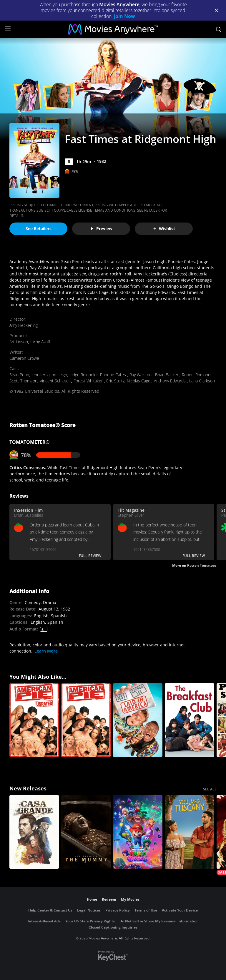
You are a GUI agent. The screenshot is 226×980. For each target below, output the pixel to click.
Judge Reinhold (84, 375)
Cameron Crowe (24, 358)
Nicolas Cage (139, 381)
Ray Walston (141, 375)
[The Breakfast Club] (190, 720)
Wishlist (164, 229)
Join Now (124, 16)
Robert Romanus (198, 375)
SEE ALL (210, 789)
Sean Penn (19, 375)
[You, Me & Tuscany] (190, 832)
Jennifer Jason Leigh (49, 375)
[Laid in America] (138, 720)
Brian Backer (167, 375)
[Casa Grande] (34, 832)
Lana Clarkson (202, 381)
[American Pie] (86, 720)
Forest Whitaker (89, 381)
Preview (101, 229)
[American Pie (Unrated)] (34, 720)
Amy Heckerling (24, 325)
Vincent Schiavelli (55, 381)
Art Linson (19, 342)
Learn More (46, 651)
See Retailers (39, 229)
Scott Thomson (23, 381)
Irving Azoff (40, 342)
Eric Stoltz (115, 381)
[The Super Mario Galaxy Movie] (138, 832)
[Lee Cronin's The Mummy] (86, 832)
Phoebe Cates (114, 375)
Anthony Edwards (170, 381)
